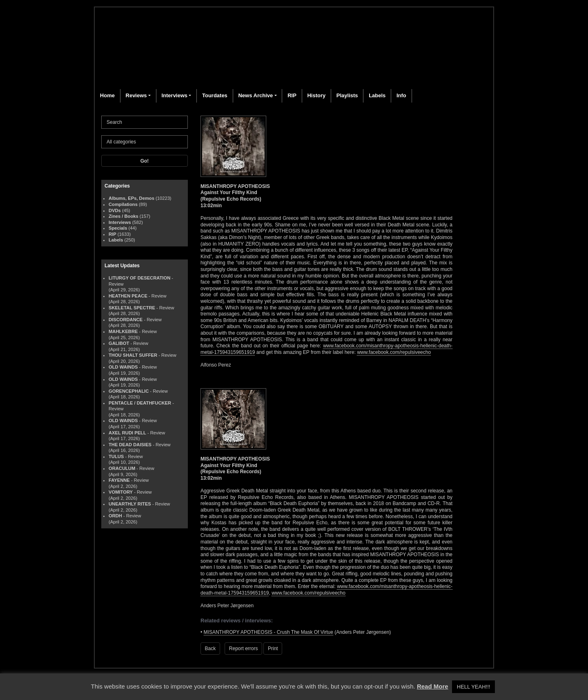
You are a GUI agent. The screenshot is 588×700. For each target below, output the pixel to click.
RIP (292, 95)
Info (401, 95)
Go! (145, 161)
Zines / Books (124, 216)
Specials (118, 228)
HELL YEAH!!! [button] (474, 687)
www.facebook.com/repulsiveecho (394, 352)
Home (107, 95)
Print (273, 649)
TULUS (116, 456)
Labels (377, 95)
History (316, 95)
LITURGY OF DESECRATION (139, 278)
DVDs (115, 210)
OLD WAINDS (123, 367)
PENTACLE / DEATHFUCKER (140, 403)
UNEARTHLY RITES (130, 504)
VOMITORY (121, 492)
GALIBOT (119, 343)
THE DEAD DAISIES (130, 445)
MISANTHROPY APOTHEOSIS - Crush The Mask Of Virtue (268, 632)
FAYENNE (119, 480)
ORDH (115, 516)
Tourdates (215, 95)
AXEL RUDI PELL (127, 433)
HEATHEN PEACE (128, 296)
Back (210, 649)
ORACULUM (122, 468)
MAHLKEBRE (123, 331)
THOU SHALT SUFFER (133, 355)
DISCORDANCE (126, 320)
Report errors (244, 649)
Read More (433, 686)
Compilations (123, 204)
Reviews (136, 95)
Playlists (347, 95)
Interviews (174, 95)
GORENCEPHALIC (129, 391)
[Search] (145, 122)
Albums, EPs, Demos (131, 198)
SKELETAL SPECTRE (132, 308)
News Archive (255, 95)
